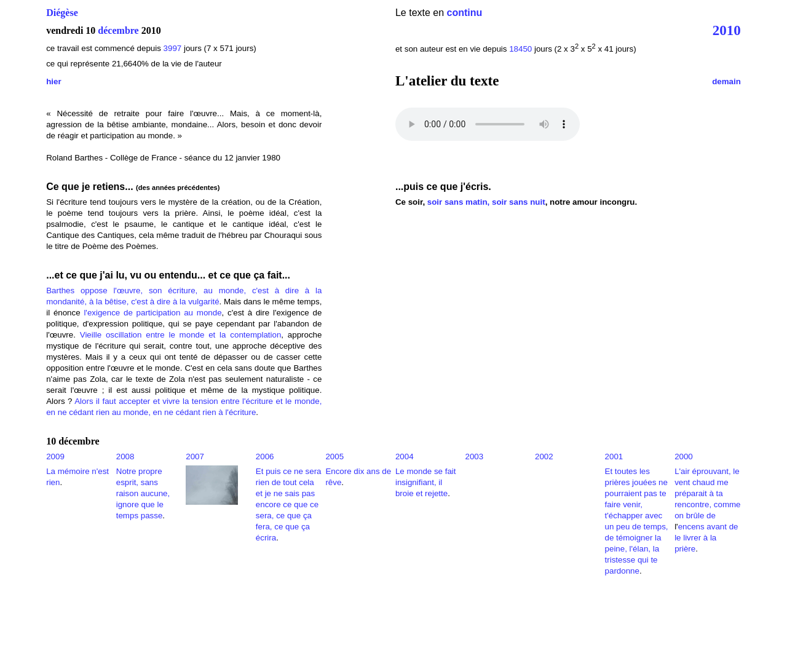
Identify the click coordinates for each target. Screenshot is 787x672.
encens (691, 527)
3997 (173, 48)
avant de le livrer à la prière (706, 538)
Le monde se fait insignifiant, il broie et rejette (426, 482)
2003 (474, 457)
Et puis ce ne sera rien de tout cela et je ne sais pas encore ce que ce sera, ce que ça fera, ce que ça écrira (289, 504)
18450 (520, 49)
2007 (195, 457)
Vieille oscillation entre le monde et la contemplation (181, 335)
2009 (55, 457)
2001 (614, 457)
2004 (405, 457)
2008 (125, 457)
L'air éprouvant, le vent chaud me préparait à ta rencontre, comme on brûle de (707, 493)
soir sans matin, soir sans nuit (486, 202)
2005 (334, 457)
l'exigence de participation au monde (152, 313)
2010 (727, 30)
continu (465, 13)
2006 (265, 457)
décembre (118, 30)
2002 (544, 457)
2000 (684, 457)
